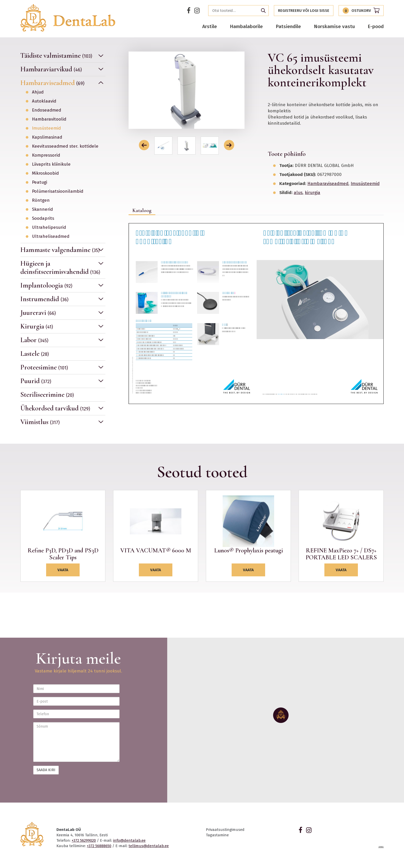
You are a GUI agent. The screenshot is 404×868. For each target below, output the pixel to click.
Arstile (210, 26)
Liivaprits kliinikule (51, 164)
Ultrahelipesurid (49, 227)
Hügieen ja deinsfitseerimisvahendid (60, 268)
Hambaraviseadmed (52, 83)
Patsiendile (288, 26)
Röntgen (41, 200)
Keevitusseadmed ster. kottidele (65, 146)
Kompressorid (46, 155)
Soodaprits (43, 218)
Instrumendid (44, 299)
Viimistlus (40, 422)
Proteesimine (44, 367)
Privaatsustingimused (225, 830)
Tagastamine (217, 835)
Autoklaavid (44, 101)
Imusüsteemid (46, 128)
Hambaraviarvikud (51, 69)
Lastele (35, 354)
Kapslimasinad (47, 137)
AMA (381, 847)
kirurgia (313, 193)
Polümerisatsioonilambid (58, 191)
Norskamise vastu (334, 26)
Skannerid (42, 209)
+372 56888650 (99, 846)
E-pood (376, 26)
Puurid (36, 381)
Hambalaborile (246, 26)
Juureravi (38, 313)
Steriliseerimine (47, 395)
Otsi (263, 11)
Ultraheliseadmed (51, 237)
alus (298, 193)
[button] (144, 145)
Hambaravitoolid (49, 119)
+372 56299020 (84, 840)
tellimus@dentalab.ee (149, 846)
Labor (34, 340)
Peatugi (40, 182)
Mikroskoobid (45, 173)
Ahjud (38, 92)
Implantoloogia (46, 285)
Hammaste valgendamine (60, 250)
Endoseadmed (47, 110)
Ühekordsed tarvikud (55, 408)
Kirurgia (37, 326)
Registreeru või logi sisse (304, 11)
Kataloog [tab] (142, 210)
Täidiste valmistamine (56, 56)
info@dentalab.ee (129, 840)
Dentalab (68, 18)
